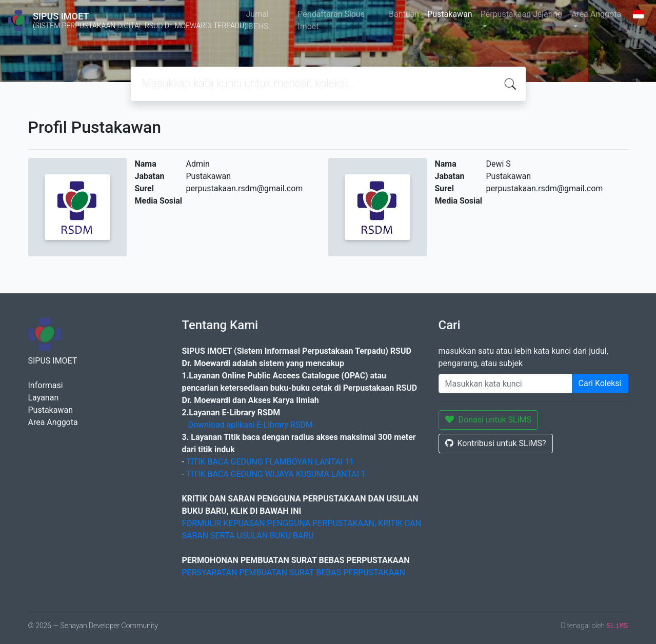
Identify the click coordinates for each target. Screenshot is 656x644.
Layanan (44, 398)
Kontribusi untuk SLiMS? (496, 443)
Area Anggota (596, 14)
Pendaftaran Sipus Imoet (331, 20)
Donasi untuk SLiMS (489, 420)
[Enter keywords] (505, 384)
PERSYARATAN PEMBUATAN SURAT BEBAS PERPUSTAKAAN (294, 572)
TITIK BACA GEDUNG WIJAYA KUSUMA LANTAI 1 (276, 474)
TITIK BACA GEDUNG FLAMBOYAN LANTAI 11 (270, 462)
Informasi (46, 385)
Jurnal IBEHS (257, 20)
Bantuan (404, 14)
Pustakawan (450, 14)
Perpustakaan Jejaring (521, 14)
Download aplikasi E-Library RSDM (250, 425)
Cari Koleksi (600, 383)
